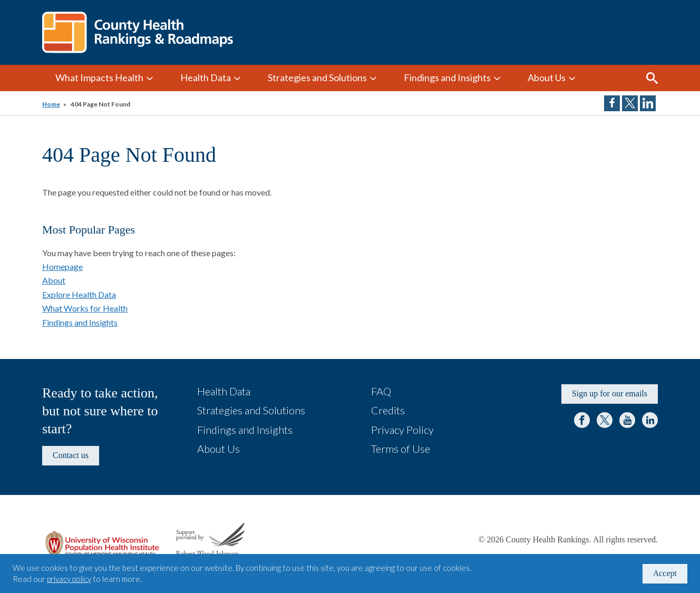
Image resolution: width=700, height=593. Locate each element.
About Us (547, 77)
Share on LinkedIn (648, 103)
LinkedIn (650, 420)
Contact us (71, 455)
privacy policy (69, 579)
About (54, 280)
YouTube (627, 420)
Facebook (582, 420)
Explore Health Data (79, 294)
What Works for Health (85, 308)
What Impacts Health (99, 77)
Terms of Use (401, 449)
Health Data (206, 77)
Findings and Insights (447, 77)
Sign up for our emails (610, 393)
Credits (388, 410)
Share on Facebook (612, 103)
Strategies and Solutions (317, 77)
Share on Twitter (630, 103)
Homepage (62, 266)
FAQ (381, 391)
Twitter (605, 420)
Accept (665, 573)
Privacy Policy (402, 430)
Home (51, 104)
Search (652, 78)
